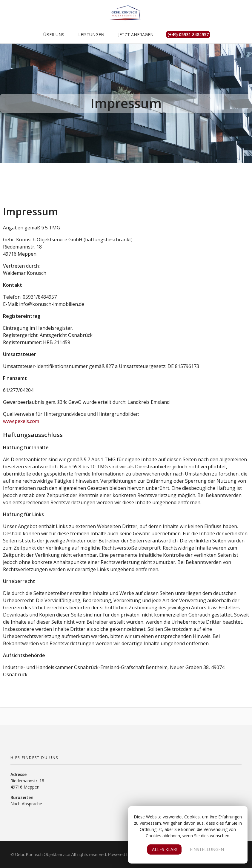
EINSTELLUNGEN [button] (207, 849)
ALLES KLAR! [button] (164, 849)
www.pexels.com (21, 421)
